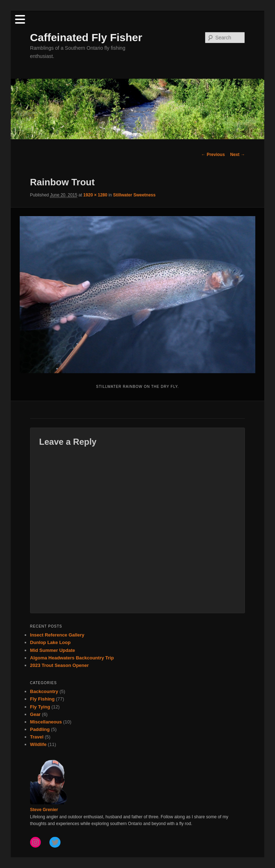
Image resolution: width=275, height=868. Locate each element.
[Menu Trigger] (20, 19)
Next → (238, 155)
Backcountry (44, 691)
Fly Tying (40, 707)
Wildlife (38, 744)
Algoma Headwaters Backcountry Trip (72, 658)
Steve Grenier (44, 810)
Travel (37, 737)
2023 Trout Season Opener (59, 665)
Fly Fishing (42, 699)
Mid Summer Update (53, 650)
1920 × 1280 (95, 195)
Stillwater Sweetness (134, 195)
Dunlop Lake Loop (50, 642)
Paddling (40, 729)
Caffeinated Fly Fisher (86, 37)
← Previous (213, 155)
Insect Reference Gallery (57, 635)
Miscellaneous (46, 722)
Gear (35, 714)
